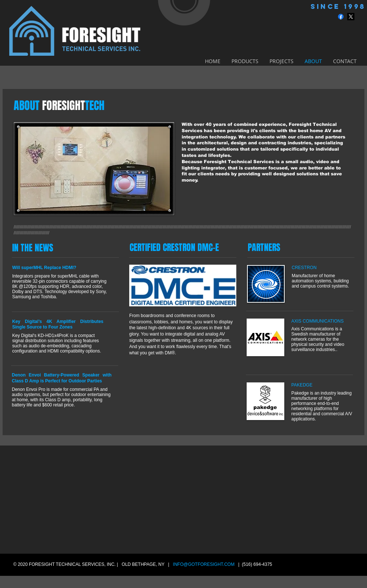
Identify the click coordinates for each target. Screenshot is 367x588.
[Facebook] (341, 17)
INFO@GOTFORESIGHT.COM (204, 564)
